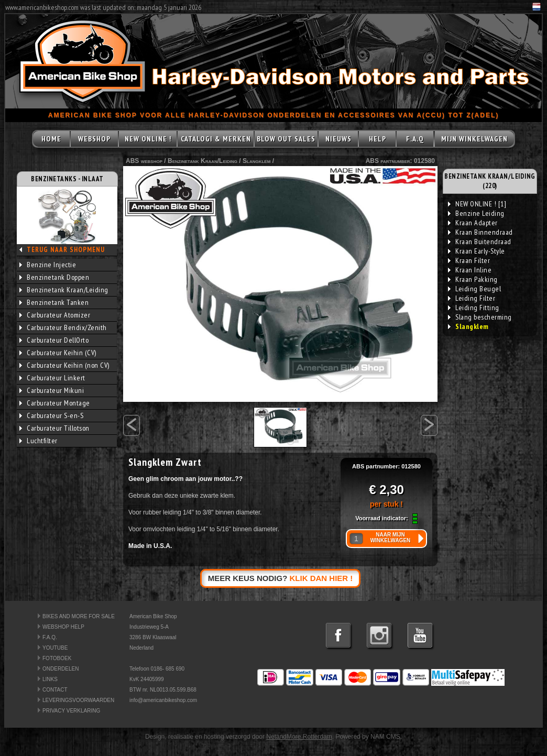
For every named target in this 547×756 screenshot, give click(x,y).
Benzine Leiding (476, 213)
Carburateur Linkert (52, 378)
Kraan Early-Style (477, 251)
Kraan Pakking (473, 279)
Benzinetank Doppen (54, 277)
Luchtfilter (39, 441)
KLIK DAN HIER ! (321, 578)
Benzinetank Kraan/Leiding (64, 290)
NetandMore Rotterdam (299, 737)
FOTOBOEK (57, 658)
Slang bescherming (480, 317)
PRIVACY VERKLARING (71, 711)
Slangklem (256, 161)
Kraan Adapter (473, 223)
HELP (378, 139)
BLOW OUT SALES (286, 139)
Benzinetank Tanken (54, 302)
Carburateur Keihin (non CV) (64, 365)
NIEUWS (338, 139)
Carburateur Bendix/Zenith (63, 327)
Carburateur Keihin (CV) (58, 353)
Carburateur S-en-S (51, 415)
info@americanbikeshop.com (163, 700)
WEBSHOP (94, 139)
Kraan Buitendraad (480, 242)
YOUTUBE (55, 648)
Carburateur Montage (55, 403)
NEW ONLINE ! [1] (477, 204)
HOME (51, 139)
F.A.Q (415, 139)
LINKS (50, 679)
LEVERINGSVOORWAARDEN (78, 700)
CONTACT (55, 690)
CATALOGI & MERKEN (216, 139)
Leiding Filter (472, 298)
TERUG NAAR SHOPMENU (66, 250)
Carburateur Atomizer (55, 315)
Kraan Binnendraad (480, 232)
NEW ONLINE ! (148, 139)
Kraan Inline (470, 270)
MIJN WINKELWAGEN (474, 139)
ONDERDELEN (61, 669)
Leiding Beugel (474, 289)
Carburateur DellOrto (54, 340)
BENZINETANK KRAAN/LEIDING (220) (490, 181)
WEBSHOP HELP (63, 627)
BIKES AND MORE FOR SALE (79, 616)
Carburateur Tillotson (54, 428)
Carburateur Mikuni (52, 390)
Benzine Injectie (48, 265)
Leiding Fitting (474, 308)
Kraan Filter (469, 260)
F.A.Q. (50, 637)
